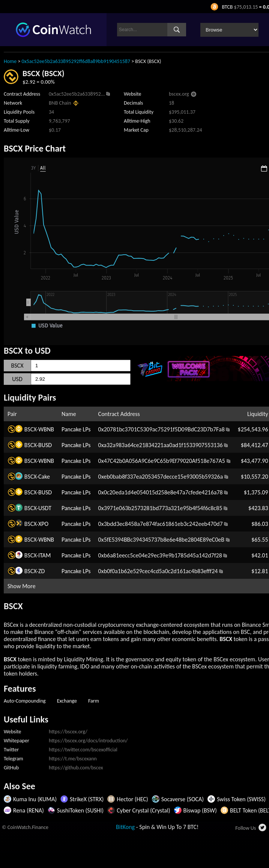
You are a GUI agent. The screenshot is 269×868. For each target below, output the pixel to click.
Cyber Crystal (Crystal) (143, 810)
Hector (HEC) (132, 799)
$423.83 (258, 508)
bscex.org (179, 94)
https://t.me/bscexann (73, 759)
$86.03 (260, 524)
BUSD (45, 445)
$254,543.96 (253, 429)
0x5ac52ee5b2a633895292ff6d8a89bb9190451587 (76, 61)
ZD (41, 571)
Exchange (67, 701)
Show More (22, 586)
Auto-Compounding (25, 701)
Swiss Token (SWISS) (241, 799)
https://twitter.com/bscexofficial (83, 750)
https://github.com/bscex (76, 768)
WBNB (46, 429)
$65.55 (260, 540)
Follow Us (246, 828)
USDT (45, 508)
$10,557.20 (255, 477)
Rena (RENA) (29, 810)
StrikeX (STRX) (87, 799)
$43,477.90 (255, 461)
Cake (44, 477)
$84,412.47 (255, 445)
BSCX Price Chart (35, 148)
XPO (43, 524)
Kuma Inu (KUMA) (35, 799)
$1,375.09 (256, 492)
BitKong (125, 827)
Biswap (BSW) (200, 810)
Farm (94, 701)
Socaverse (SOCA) (183, 799)
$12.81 (260, 571)
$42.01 (260, 555)
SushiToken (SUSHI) (80, 810)
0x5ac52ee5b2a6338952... (77, 94)
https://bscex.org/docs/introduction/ (88, 741)
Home (10, 61)
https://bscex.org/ (68, 732)
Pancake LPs (76, 429)
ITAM (45, 555)
